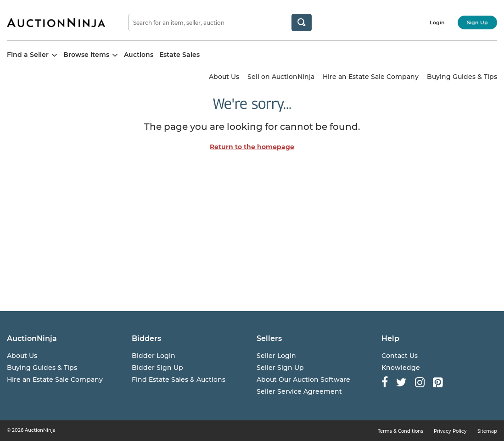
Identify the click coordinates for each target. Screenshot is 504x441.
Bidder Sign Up (157, 368)
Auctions (139, 55)
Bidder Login (154, 356)
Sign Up (477, 22)
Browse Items (91, 55)
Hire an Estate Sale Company (371, 77)
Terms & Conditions (400, 431)
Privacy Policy (450, 431)
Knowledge (401, 368)
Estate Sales (179, 55)
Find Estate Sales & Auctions (179, 380)
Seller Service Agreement (299, 391)
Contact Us (400, 356)
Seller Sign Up (280, 368)
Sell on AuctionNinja (281, 77)
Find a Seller (32, 55)
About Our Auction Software (303, 380)
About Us (224, 77)
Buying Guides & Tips (462, 77)
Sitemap (487, 431)
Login (437, 22)
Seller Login (276, 356)
